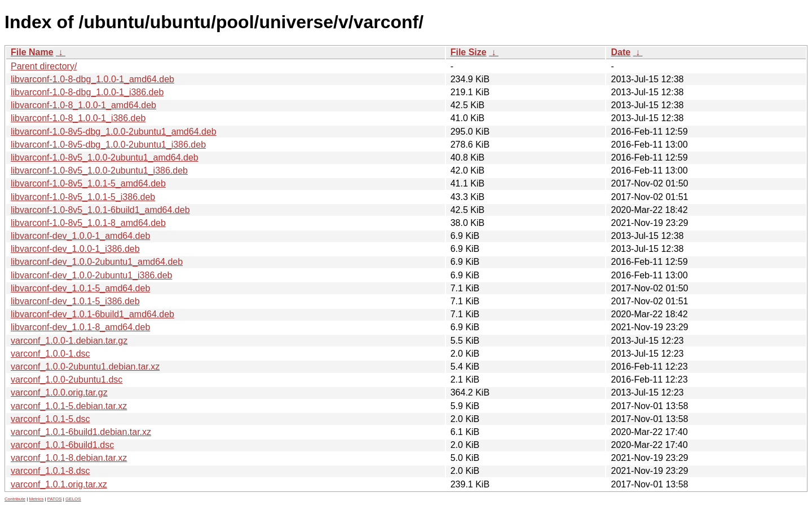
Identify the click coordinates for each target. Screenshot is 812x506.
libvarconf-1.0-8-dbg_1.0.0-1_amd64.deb (92, 79)
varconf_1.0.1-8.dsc (50, 471)
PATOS (55, 499)
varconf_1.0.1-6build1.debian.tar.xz (81, 432)
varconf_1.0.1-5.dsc (50, 419)
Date (621, 52)
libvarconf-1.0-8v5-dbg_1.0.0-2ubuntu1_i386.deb (108, 145)
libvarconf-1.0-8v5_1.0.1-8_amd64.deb (88, 223)
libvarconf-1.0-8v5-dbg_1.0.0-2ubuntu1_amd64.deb (114, 132)
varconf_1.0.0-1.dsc (50, 354)
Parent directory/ (44, 66)
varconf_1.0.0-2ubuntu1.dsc (67, 379)
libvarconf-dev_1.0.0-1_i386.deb (75, 249)
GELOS (73, 499)
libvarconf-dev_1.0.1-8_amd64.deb (80, 327)
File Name (32, 52)
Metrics (36, 499)
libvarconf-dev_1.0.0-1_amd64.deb (80, 236)
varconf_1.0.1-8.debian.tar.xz (69, 458)
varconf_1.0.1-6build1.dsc (62, 445)
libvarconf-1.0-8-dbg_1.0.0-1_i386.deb (87, 92)
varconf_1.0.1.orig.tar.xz (59, 484)
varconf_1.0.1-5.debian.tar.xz (69, 406)
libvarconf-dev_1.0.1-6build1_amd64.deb (92, 314)
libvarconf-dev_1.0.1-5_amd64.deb (80, 288)
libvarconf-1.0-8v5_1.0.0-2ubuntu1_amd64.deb (105, 157)
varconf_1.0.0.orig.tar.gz (59, 392)
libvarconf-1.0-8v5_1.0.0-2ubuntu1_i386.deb (99, 170)
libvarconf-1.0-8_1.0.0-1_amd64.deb (83, 105)
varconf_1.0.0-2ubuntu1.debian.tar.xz (85, 367)
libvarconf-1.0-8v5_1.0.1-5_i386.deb (83, 197)
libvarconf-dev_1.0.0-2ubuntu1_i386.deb (91, 275)
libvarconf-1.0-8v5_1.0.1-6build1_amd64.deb (100, 210)
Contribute (15, 499)
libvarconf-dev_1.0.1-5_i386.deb (75, 301)
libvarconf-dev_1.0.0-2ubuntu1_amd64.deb (97, 262)
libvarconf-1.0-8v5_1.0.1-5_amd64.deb (88, 183)
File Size (469, 52)
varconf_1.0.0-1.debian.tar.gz (69, 341)
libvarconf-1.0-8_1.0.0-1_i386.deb (78, 118)
